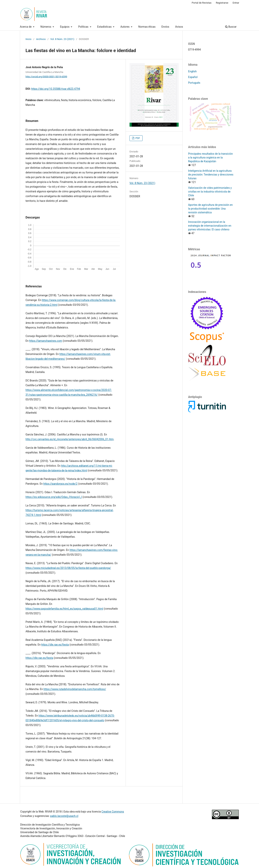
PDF (137, 138)
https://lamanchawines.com (46, 341)
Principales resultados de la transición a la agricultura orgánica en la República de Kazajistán (210, 158)
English (192, 71)
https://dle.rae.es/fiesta (55, 645)
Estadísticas (105, 27)
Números (46, 27)
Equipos (65, 27)
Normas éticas (147, 27)
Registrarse (222, 3)
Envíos (165, 27)
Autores (125, 27)
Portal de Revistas (202, 3)
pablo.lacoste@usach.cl (64, 816)
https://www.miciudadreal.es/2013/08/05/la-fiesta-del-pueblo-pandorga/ (68, 568)
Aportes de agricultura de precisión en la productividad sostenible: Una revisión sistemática (210, 209)
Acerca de (26, 27)
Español (193, 77)
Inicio (28, 39)
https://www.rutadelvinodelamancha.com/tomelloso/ (75, 689)
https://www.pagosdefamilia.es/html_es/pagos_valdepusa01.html (64, 609)
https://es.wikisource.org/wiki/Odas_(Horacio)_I (54, 497)
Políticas (84, 27)
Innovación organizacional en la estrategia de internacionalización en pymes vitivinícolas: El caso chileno (210, 226)
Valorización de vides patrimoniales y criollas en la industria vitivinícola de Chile (210, 192)
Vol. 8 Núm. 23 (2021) (62, 39)
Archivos (41, 39)
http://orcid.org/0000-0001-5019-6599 (46, 76)
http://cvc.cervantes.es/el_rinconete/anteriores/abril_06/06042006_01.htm (70, 439)
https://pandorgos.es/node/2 (60, 484)
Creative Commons (113, 812)
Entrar (236, 3)
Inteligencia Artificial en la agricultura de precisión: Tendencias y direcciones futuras (211, 175)
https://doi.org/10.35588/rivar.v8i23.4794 (56, 89)
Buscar (231, 27)
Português (194, 83)
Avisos (179, 27)
